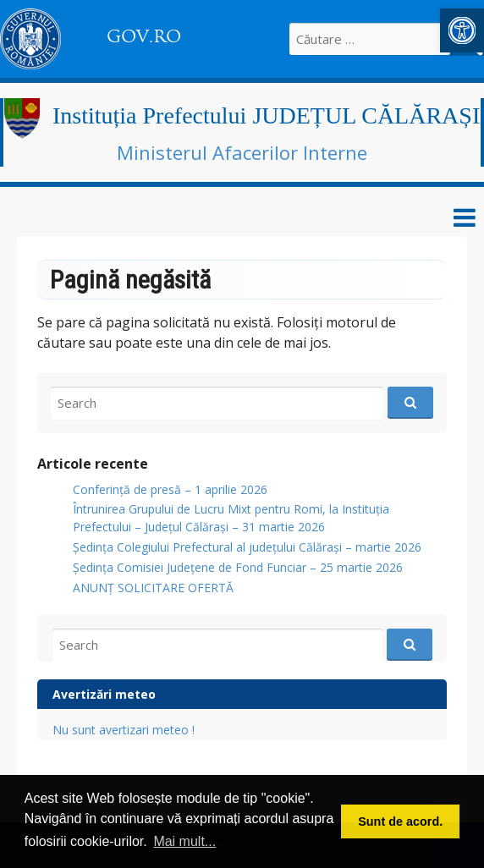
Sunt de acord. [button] (400, 821)
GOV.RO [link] (144, 36)
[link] (462, 30)
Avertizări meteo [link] (104, 694)
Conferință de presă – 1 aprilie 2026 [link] (170, 489)
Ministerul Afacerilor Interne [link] (242, 152)
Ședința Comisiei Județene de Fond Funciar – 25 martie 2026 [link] (238, 567)
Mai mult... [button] (184, 841)
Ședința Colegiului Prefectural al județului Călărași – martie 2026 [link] (247, 547)
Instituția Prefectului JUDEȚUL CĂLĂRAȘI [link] (266, 115)
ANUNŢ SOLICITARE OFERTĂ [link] (153, 588)
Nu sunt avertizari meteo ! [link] (124, 730)
